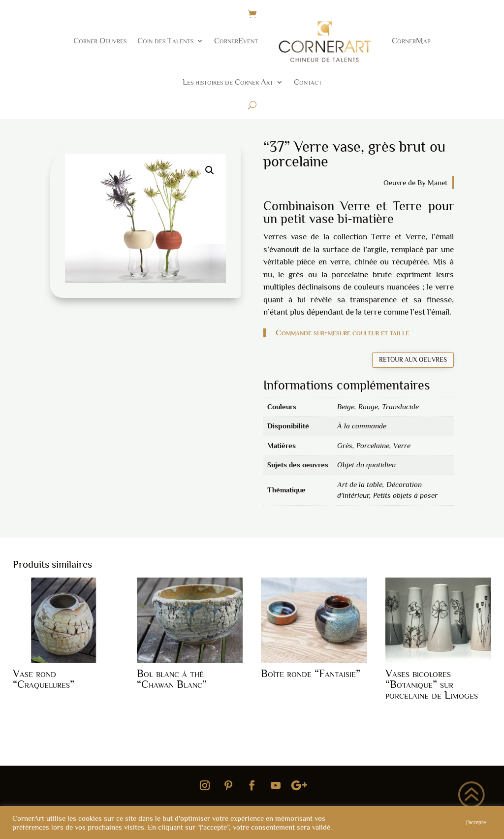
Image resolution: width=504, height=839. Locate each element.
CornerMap (411, 41)
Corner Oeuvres (100, 41)
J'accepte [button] (476, 822)
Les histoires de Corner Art (228, 82)
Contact (308, 82)
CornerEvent (236, 41)
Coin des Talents (165, 41)
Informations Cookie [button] (421, 823)
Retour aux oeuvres (413, 360)
